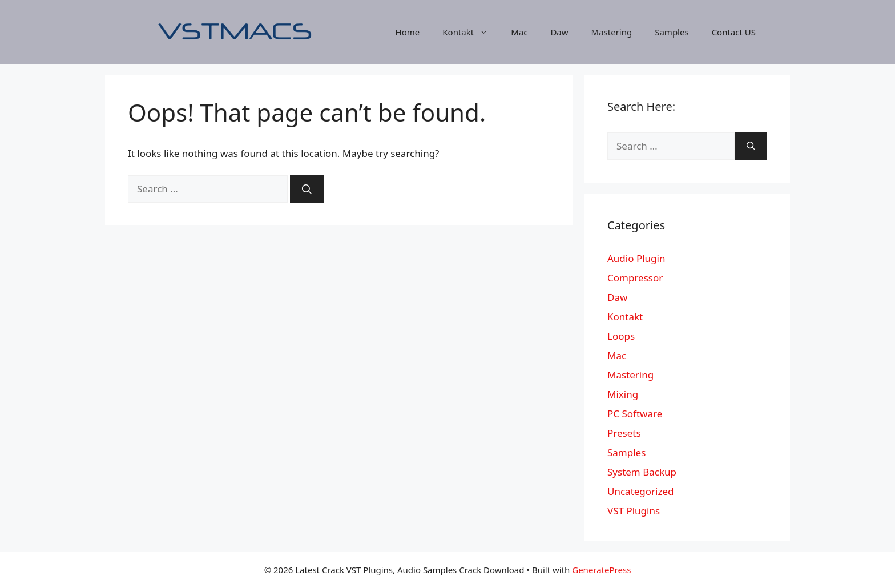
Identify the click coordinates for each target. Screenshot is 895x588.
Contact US (734, 32)
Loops (621, 336)
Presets (624, 433)
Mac (519, 32)
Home (408, 32)
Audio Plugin (636, 258)
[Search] (307, 189)
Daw (559, 32)
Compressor (635, 278)
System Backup (642, 472)
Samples (672, 32)
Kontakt (471, 32)
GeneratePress (601, 570)
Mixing (623, 394)
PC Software (635, 414)
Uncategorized (641, 491)
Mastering (612, 32)
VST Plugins (634, 511)
